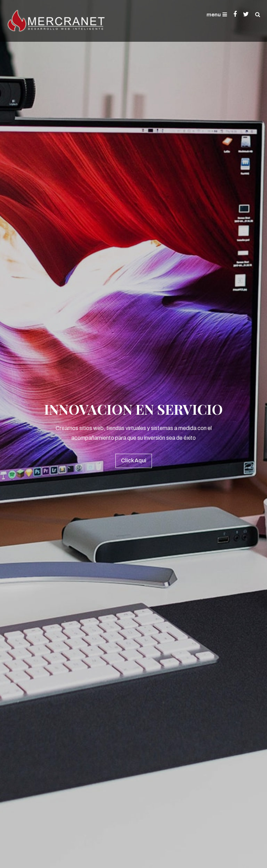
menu (217, 15)
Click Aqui (134, 460)
